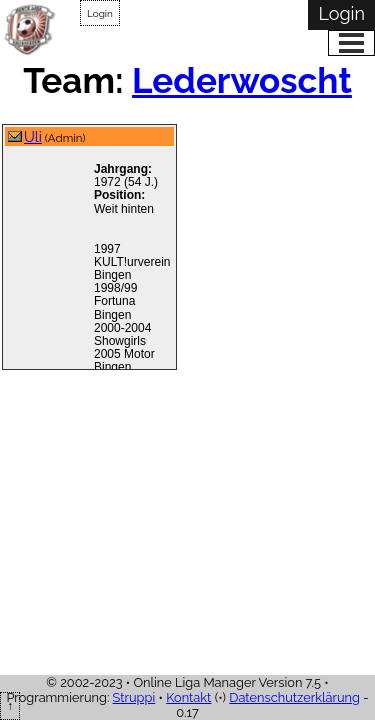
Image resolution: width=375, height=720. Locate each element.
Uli (33, 136)
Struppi (134, 697)
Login (100, 13)
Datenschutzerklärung (294, 697)
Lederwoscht (242, 80)
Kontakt (188, 697)
